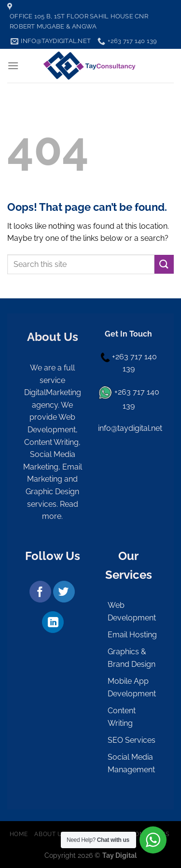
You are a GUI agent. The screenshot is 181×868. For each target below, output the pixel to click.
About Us (50, 834)
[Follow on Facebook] (40, 592)
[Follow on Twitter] (64, 592)
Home (19, 834)
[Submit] (164, 264)
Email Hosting (132, 635)
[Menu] (13, 66)
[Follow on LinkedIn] (53, 622)
